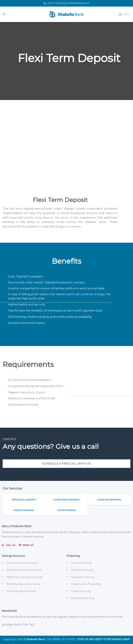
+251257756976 (54, 3)
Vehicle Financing (82, 570)
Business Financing (83, 577)
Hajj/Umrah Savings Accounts (24, 577)
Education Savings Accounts (24, 570)
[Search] (4, 14)
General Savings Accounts (22, 563)
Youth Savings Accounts (21, 591)
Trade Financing (81, 591)
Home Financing (81, 563)
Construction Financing (86, 584)
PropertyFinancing (83, 598)
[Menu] (124, 14)
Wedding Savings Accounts (23, 584)
